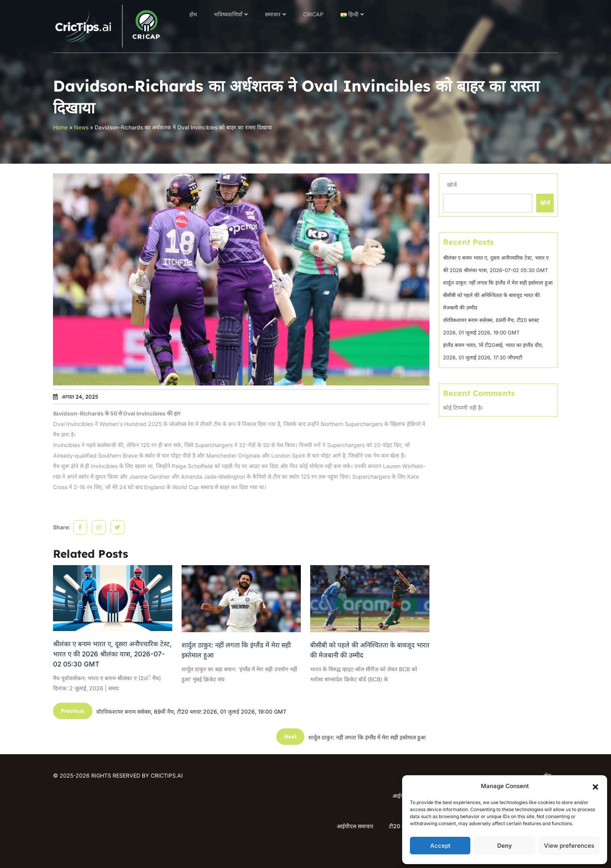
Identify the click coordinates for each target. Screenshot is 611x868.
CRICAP (313, 14)
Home (60, 127)
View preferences (569, 846)
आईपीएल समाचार (355, 826)
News (81, 127)
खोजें (452, 185)
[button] (595, 786)
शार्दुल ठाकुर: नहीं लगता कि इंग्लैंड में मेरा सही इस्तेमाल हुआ (236, 650)
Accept (440, 846)
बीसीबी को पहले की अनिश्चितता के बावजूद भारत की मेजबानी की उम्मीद (370, 650)
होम (193, 14)
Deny (505, 846)
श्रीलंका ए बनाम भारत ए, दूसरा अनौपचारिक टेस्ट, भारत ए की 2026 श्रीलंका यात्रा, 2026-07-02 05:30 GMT (112, 654)
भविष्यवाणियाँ (228, 14)
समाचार (273, 14)
